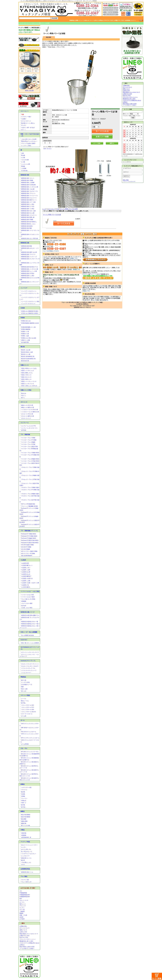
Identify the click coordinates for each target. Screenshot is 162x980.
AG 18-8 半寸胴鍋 (26, 547)
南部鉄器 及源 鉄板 (27, 246)
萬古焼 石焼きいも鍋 (27, 352)
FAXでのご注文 (109, 20)
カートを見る (94, 20)
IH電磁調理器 (23, 893)
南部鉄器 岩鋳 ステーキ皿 (28, 202)
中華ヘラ (24, 803)
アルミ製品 (24, 876)
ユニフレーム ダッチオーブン (29, 428)
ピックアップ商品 (26, 146)
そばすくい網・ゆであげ (28, 128)
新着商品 (72, 20)
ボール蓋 (24, 716)
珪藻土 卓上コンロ (26, 377)
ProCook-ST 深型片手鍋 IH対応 (30, 540)
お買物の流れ (23, 926)
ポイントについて (24, 928)
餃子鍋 (23, 805)
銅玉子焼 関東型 (26, 815)
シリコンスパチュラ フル (28, 668)
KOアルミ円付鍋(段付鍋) (28, 504)
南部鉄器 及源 (25, 243)
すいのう (24, 125)
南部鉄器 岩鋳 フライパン (28, 193)
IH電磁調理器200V (25, 897)
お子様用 (22, 919)
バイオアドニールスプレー (29, 854)
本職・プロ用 (23, 915)
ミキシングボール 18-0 (28, 705)
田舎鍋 (23, 166)
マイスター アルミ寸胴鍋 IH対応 (30, 453)
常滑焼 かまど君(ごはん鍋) (29, 338)
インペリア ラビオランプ (28, 304)
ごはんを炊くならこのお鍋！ (29, 139)
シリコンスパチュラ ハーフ (29, 670)
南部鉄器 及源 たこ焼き (28, 276)
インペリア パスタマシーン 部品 (30, 301)
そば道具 (23, 560)
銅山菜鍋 (24, 819)
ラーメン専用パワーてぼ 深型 (42, 23)
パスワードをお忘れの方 (129, 182)
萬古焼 (23, 347)
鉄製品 (23, 784)
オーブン (22, 902)
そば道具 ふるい (26, 568)
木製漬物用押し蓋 (26, 837)
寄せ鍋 (23, 155)
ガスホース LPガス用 (27, 414)
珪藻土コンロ (25, 365)
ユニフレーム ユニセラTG (28, 426)
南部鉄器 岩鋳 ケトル (27, 872)
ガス (21, 891)
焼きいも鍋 (24, 689)
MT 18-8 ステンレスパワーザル (30, 752)
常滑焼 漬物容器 (26, 329)
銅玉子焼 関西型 (26, 817)
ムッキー (24, 847)
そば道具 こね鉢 (26, 570)
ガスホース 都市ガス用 (28, 416)
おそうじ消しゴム (26, 849)
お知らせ (86, 20)
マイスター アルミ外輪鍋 (28, 442)
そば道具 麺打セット (27, 565)
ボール (23, 720)
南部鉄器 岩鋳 (25, 175)
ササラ (23, 865)
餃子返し (24, 703)
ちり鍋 (23, 158)
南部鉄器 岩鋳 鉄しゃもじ (28, 224)
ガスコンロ (24, 402)
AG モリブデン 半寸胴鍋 (28, 554)
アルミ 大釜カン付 (26, 882)
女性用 (21, 917)
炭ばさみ (24, 393)
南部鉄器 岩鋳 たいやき (28, 206)
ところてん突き (26, 682)
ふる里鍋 (24, 168)
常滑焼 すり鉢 (25, 334)
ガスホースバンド (26, 418)
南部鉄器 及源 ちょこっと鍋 (29, 271)
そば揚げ (24, 119)
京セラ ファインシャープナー (29, 845)
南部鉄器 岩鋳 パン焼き (28, 209)
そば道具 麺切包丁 (26, 576)
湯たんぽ (24, 691)
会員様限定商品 (25, 869)
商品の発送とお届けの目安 (27, 947)
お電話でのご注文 (119, 20)
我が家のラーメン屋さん (28, 123)
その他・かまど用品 (27, 608)
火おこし (24, 396)
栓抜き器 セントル (26, 858)
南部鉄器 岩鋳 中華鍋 (27, 220)
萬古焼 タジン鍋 (26, 354)
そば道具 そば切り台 (27, 578)
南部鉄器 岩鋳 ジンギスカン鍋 (30, 187)
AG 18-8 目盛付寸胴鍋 (27, 545)
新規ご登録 (126, 180)
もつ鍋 (23, 162)
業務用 (21, 913)
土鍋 (22, 153)
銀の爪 (23, 860)
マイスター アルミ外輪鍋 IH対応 (30, 459)
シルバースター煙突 (27, 603)
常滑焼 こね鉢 (25, 336)
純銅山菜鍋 (24, 821)
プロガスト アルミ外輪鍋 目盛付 (30, 494)
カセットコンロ (24, 900)
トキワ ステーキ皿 (26, 788)
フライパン (24, 790)
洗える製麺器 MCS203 (27, 635)
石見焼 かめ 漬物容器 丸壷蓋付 (30, 313)
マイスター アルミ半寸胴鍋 (29, 440)
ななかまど (24, 640)
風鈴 (22, 687)
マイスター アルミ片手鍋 (28, 444)
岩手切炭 (24, 430)
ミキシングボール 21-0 (28, 707)
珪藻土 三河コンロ (26, 375)
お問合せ (101, 20)
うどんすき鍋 (25, 160)
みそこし (24, 130)
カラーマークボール (27, 714)
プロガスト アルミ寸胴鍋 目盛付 (30, 488)
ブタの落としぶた (26, 862)
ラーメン (49, 148)
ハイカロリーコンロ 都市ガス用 (30, 412)
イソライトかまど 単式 (28, 595)
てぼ (32, 23)
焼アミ (23, 398)
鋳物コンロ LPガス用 (27, 405)
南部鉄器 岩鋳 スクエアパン (29, 215)
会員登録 (127, 20)
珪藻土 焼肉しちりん (27, 373)
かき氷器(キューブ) (27, 685)
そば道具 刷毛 (25, 563)
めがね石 (24, 606)
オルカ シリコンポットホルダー (30, 666)
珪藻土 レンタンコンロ (28, 384)
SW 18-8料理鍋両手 (27, 556)
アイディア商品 (25, 842)
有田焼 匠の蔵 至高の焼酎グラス (30, 615)
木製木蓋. (24, 833)
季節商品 (23, 677)
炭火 (21, 898)
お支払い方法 (23, 932)
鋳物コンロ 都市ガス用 (28, 407)
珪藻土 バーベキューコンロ (29, 381)
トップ (21, 23)
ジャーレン (24, 798)
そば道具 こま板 (26, 581)
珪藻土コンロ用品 (26, 390)
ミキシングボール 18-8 (28, 710)
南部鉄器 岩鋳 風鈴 (27, 228)
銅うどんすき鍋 (26, 826)
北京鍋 (23, 794)
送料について (23, 930)
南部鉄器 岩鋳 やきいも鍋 (28, 211)
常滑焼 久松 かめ (26, 321)
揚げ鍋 (23, 792)
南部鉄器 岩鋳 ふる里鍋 (28, 183)
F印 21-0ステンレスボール (29, 732)
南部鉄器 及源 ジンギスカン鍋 (30, 269)
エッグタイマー (26, 856)
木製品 (23, 830)
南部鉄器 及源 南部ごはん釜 (29, 252)
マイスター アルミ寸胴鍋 (28, 438)
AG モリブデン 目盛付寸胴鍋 (29, 551)
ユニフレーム (25, 423)
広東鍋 (23, 796)
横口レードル (25, 701)
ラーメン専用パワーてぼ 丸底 (52, 215)
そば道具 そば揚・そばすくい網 (30, 583)
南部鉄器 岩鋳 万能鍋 (27, 180)
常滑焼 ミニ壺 (25, 332)
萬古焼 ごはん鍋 (26, 350)
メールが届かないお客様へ (27, 949)
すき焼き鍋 (24, 171)
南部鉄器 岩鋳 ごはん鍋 (28, 189)
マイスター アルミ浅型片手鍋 (29, 446)
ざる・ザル (24, 748)
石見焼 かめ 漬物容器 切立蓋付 (30, 311)
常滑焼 (23, 318)
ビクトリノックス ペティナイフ (30, 652)
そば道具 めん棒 (26, 572)
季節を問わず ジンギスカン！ (29, 141)
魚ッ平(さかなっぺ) (27, 852)
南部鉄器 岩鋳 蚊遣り (27, 226)
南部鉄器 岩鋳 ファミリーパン (30, 196)
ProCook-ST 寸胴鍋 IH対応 (29, 534)
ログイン (133, 20)
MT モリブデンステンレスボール (30, 738)
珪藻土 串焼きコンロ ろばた (29, 368)
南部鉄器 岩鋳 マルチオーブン (30, 191)
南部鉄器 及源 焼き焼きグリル (30, 267)
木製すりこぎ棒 (26, 340)
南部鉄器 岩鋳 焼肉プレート (29, 200)
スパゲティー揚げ (26, 117)
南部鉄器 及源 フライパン (28, 254)
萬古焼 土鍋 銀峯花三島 (28, 356)
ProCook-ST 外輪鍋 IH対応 (29, 538)
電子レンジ (23, 904)
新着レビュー (79, 20)
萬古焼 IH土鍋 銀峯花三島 (28, 359)
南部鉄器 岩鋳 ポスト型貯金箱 (30, 238)
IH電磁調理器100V (25, 895)
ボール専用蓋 (25, 744)
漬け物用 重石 (25, 342)
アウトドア (23, 906)
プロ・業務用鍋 (25, 435)
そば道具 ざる (25, 585)
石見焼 (23, 308)
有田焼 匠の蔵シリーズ (27, 612)
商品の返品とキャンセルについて (29, 934)
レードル (24, 699)
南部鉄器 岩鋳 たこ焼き (28, 204)
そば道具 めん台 (26, 574)
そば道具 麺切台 (26, 587)
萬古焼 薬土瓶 (25, 361)
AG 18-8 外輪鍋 (26, 549)
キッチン (22, 908)
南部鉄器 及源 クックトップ (29, 257)
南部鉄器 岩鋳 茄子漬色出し (29, 222)
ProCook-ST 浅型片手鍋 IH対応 (30, 543)
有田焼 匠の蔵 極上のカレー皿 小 (30, 624)
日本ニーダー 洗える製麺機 (29, 632)
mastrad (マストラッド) (28, 661)
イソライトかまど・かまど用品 (30, 591)
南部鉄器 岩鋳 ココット (28, 178)
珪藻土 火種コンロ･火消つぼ (29, 386)
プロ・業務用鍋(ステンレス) (29, 531)
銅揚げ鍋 (24, 823)
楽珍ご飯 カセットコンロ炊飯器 (30, 643)
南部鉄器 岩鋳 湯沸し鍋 (28, 217)
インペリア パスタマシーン (29, 291)
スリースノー (27, 23)
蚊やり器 (24, 680)
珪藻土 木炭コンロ (26, 379)
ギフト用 (22, 910)
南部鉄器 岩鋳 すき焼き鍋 (28, 185)
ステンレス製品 (25, 695)
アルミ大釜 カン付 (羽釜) (28, 599)
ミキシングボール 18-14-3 (28, 712)
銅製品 (23, 811)
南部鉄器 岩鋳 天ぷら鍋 (28, 213)
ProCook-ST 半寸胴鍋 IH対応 (29, 536)
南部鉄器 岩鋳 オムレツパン (29, 198)
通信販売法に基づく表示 (26, 941)
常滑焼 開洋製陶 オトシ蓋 (28, 327)
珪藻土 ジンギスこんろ (28, 371)
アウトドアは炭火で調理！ (29, 143)
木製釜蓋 (24, 601)
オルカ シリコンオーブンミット (30, 664)
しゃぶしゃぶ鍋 (26, 164)
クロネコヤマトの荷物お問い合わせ (29, 943)
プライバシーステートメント (28, 939)
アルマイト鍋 (25, 880)
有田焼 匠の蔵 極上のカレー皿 (30, 622)
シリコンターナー (26, 673)
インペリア (24, 288)
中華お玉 (24, 801)
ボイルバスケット (26, 121)
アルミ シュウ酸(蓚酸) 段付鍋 (29, 506)
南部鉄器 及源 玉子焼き (28, 273)
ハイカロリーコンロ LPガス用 (30, 410)
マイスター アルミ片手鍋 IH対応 (30, 461)
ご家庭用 (22, 912)
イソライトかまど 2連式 (28, 597)
